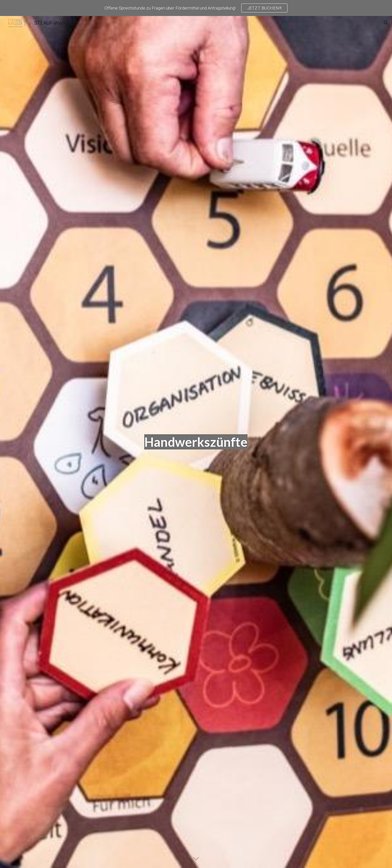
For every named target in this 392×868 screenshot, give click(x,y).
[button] (386, 23)
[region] (196, 8)
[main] (196, 442)
